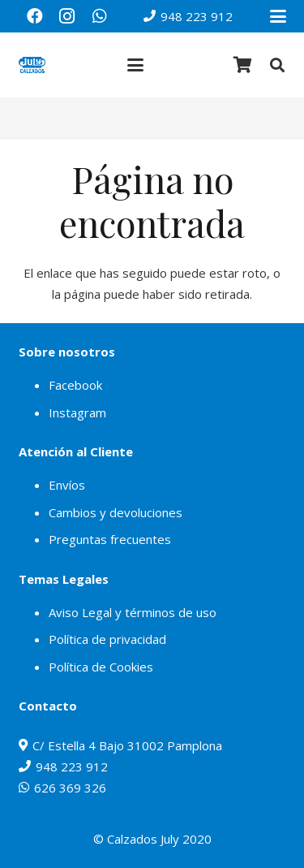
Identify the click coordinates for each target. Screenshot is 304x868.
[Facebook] (35, 16)
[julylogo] (32, 65)
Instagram (77, 412)
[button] (278, 16)
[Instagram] (67, 16)
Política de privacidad (107, 639)
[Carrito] (243, 65)
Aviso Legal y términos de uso (133, 612)
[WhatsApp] (100, 16)
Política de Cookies (101, 667)
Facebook (75, 385)
